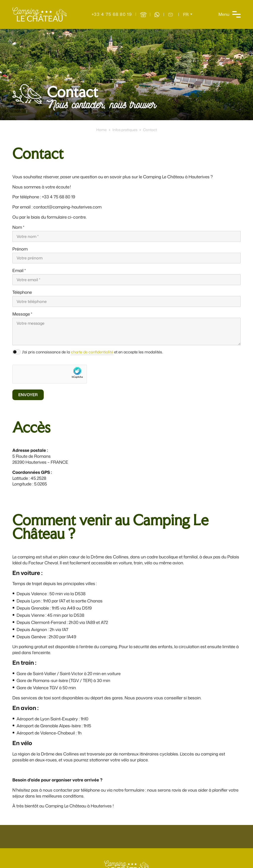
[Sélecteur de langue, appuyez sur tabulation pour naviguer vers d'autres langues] (188, 14)
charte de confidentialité (92, 352)
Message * (22, 314)
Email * (19, 270)
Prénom (20, 249)
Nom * (18, 227)
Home (102, 130)
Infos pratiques (125, 130)
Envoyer (28, 395)
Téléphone (22, 292)
